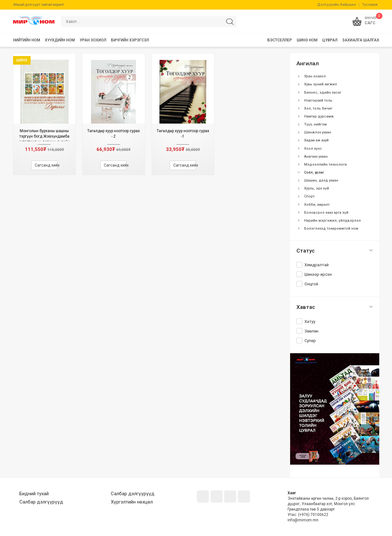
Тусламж (370, 5)
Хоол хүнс (313, 149)
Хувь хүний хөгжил (321, 84)
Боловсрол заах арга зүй (326, 213)
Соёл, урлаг (314, 172)
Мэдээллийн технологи (325, 164)
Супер (310, 341)
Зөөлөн (311, 331)
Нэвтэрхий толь (318, 100)
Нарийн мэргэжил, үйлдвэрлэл (332, 221)
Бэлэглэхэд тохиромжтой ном (331, 229)
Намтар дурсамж (319, 116)
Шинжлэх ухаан (318, 132)
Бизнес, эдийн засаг (323, 93)
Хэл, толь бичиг (318, 108)
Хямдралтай (317, 265)
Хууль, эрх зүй (317, 188)
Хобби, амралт (317, 205)
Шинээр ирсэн (318, 274)
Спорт (309, 196)
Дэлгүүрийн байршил (337, 5)
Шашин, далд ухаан (321, 180)
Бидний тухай (34, 494)
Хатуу (310, 322)
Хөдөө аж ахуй (316, 140)
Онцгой (311, 284)
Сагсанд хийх (46, 165)
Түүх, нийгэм (315, 124)
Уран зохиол (315, 76)
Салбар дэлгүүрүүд (41, 502)
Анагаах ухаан (316, 157)
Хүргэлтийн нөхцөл (132, 502)
